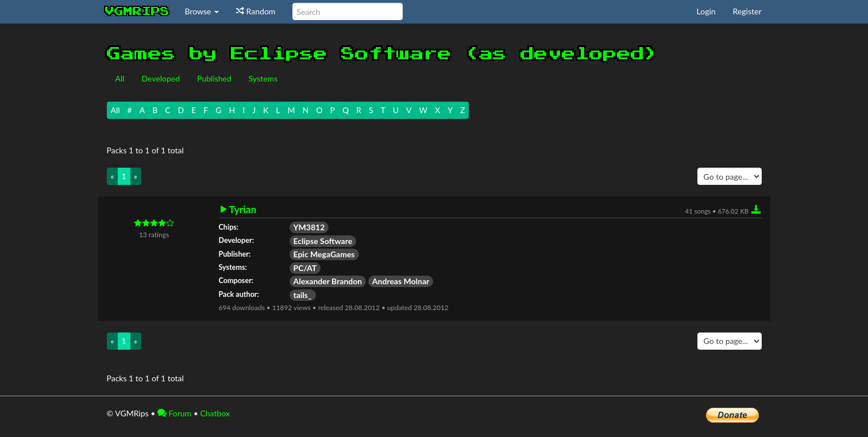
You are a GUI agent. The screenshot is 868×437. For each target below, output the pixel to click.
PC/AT (305, 268)
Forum (174, 413)
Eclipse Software (323, 241)
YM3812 (309, 227)
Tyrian (243, 210)
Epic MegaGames (324, 254)
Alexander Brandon (328, 281)
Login (706, 11)
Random (256, 11)
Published (214, 78)
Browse (202, 11)
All (120, 78)
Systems (263, 78)
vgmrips (137, 11)
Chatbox (215, 413)
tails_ (303, 295)
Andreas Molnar (401, 281)
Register (747, 11)
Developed (161, 78)
